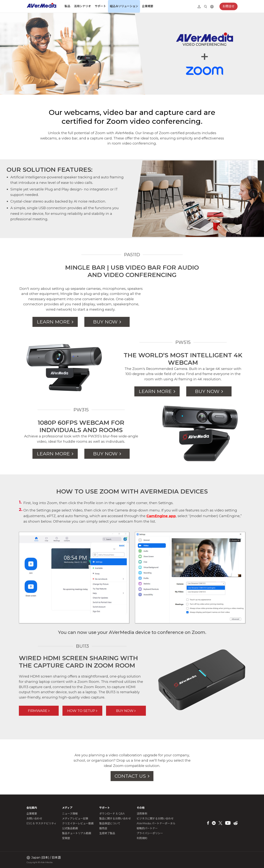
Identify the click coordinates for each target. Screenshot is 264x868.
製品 (67, 6)
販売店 (103, 828)
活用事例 (142, 814)
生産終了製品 (107, 833)
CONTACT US (130, 776)
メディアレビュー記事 (75, 818)
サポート (100, 6)
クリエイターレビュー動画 (78, 823)
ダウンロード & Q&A (112, 814)
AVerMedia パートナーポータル (156, 823)
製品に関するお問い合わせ (115, 818)
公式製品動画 (70, 828)
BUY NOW (105, 322)
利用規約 (142, 838)
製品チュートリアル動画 (77, 833)
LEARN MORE (53, 322)
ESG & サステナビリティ (41, 823)
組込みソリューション (124, 6)
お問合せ (229, 6)
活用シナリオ (82, 6)
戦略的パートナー (147, 828)
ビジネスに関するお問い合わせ (155, 818)
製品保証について (110, 823)
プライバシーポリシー (150, 833)
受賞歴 (66, 838)
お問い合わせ (34, 818)
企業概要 (148, 6)
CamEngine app (161, 516)
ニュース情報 (70, 814)
